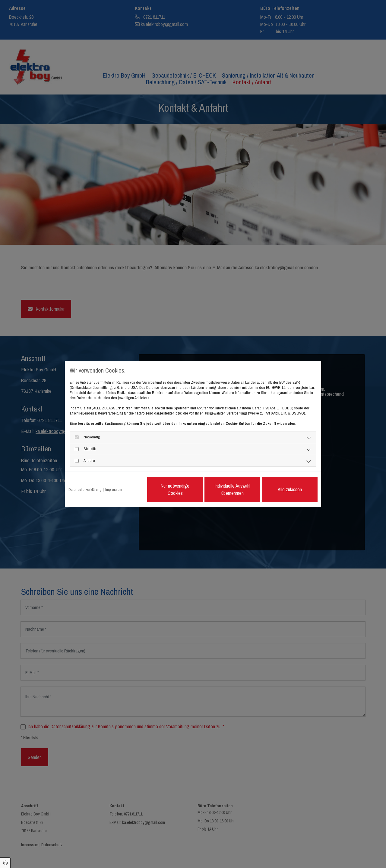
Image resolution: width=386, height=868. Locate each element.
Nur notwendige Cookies (175, 489)
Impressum (114, 490)
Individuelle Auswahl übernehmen (233, 489)
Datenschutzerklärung (85, 490)
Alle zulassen (290, 489)
